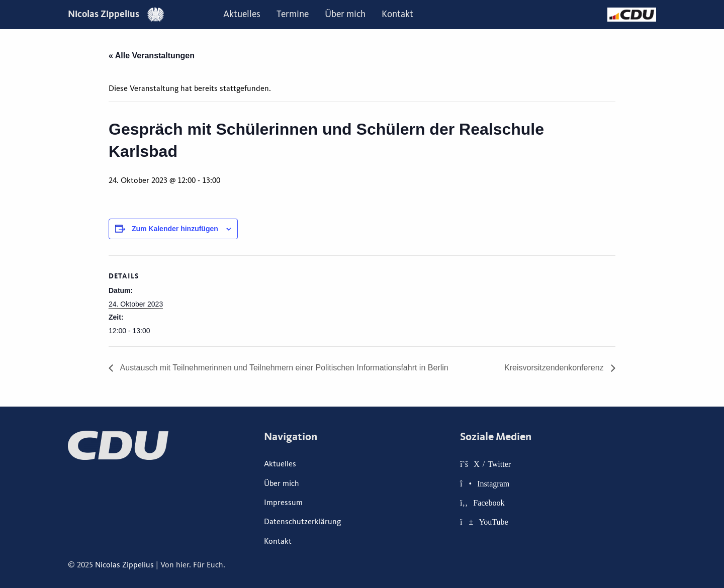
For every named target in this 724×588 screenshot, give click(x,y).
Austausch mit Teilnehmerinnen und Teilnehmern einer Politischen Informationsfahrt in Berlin (283, 368)
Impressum (283, 503)
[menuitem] (242, 15)
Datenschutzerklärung (302, 522)
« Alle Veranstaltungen (152, 56)
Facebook (489, 503)
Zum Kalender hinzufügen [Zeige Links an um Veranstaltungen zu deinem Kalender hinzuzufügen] (175, 229)
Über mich (345, 14)
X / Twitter (492, 464)
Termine (293, 14)
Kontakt (397, 14)
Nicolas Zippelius (116, 14)
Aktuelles (242, 14)
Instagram (493, 483)
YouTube (493, 522)
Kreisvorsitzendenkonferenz (555, 368)
